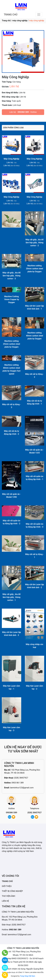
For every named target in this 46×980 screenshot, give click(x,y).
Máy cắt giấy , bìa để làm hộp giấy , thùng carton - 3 (12, 276)
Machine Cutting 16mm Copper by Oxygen (11, 299)
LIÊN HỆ (5, 901)
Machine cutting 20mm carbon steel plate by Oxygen (35, 269)
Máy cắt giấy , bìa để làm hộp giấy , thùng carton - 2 (35, 243)
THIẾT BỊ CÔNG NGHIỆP (12, 891)
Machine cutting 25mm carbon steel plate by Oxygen (11, 344)
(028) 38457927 (21, 778)
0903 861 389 (18, 783)
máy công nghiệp (20, 21)
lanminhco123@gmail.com (22, 788)
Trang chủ (6, 21)
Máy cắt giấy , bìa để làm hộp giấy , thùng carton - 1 (12, 597)
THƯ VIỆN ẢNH (8, 896)
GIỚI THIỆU (7, 886)
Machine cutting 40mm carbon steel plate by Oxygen (35, 336)
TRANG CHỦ (11, 15)
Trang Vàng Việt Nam (28, 976)
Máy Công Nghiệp (11, 159)
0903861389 (23, 112)
